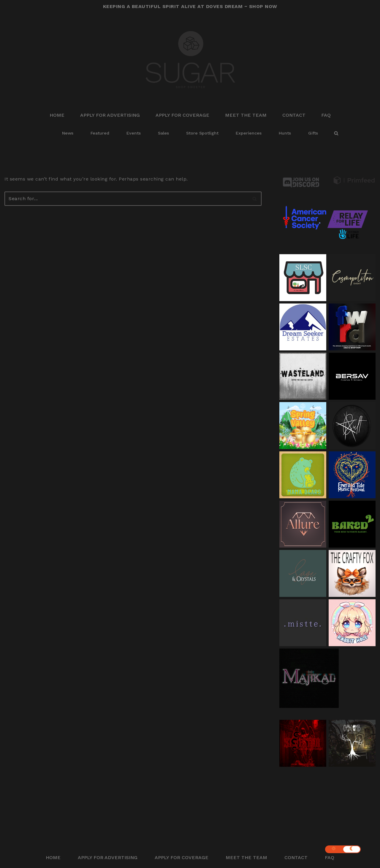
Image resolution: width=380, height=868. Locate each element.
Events (134, 133)
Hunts (285, 133)
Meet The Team (246, 115)
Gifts (313, 133)
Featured (100, 133)
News (68, 133)
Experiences (249, 133)
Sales (163, 133)
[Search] (336, 133)
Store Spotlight (202, 133)
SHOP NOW (263, 6)
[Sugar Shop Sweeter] (190, 60)
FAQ (326, 115)
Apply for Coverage (182, 115)
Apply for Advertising (110, 115)
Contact (294, 115)
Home (57, 115)
